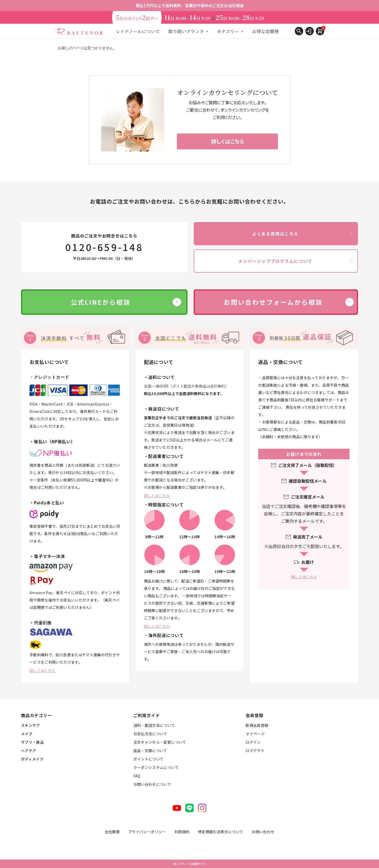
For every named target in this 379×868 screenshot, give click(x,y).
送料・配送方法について (154, 725)
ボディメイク (32, 759)
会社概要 (112, 832)
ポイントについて (149, 759)
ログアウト (255, 751)
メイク (27, 734)
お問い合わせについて (152, 784)
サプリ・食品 (32, 742)
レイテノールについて (138, 31)
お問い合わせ (263, 832)
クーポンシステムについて (156, 767)
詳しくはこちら (42, 670)
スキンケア (31, 725)
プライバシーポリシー (147, 832)
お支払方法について (150, 734)
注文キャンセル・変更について (160, 742)
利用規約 (182, 832)
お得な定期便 (265, 31)
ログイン (253, 742)
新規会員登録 (257, 725)
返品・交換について (150, 751)
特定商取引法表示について (221, 832)
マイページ (255, 734)
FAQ (137, 776)
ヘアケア (29, 751)
